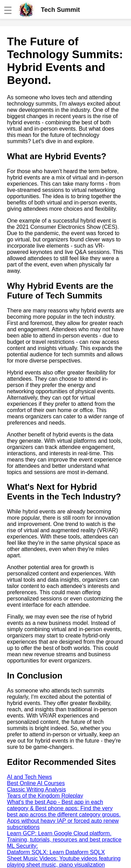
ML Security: (22, 846)
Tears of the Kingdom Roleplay (45, 796)
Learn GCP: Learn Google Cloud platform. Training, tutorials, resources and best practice (64, 836)
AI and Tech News (30, 777)
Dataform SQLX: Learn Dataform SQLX (56, 852)
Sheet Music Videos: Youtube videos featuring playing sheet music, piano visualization (64, 862)
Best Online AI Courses (36, 783)
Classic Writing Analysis (37, 789)
